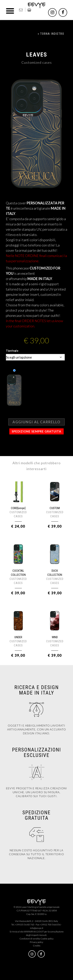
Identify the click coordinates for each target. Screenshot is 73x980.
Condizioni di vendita (30, 939)
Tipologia (12, 350)
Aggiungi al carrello (36, 422)
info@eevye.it (37, 928)
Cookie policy (47, 939)
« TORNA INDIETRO (51, 34)
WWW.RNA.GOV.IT (34, 932)
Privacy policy (36, 942)
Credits (37, 946)
